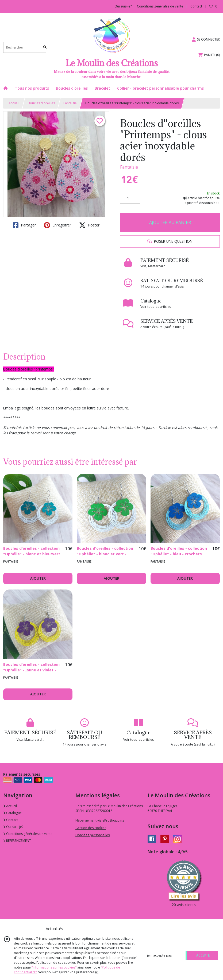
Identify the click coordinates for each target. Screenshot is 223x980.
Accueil (14, 103)
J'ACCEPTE (202, 955)
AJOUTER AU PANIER (170, 222)
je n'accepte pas (159, 955)
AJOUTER (38, 578)
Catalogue (12, 813)
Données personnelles (93, 835)
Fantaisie (70, 103)
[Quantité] (130, 198)
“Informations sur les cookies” (54, 967)
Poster (89, 225)
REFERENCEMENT (17, 841)
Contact (196, 6)
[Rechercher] (45, 47)
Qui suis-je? (13, 827)
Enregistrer (57, 225)
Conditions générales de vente (28, 834)
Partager (24, 225)
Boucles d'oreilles (41, 103)
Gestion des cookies (91, 828)
